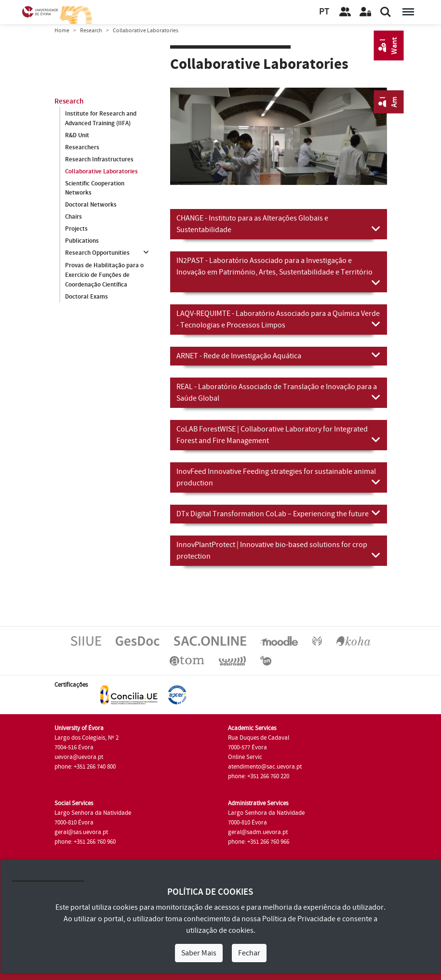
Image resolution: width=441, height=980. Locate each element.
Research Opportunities (97, 253)
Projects (76, 229)
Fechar (249, 953)
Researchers (82, 147)
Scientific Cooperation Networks (95, 188)
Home (62, 31)
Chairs (73, 217)
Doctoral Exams (87, 297)
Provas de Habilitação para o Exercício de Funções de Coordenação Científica (104, 275)
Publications (82, 241)
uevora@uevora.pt (79, 757)
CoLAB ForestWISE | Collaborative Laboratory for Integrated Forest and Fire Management (279, 435)
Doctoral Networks (91, 205)
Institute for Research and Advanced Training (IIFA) (101, 118)
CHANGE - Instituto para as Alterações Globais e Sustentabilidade (279, 224)
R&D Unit (77, 135)
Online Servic (245, 757)
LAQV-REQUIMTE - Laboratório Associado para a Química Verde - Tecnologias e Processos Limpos (279, 319)
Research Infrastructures (99, 159)
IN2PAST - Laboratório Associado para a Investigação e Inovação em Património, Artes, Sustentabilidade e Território (279, 272)
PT (324, 12)
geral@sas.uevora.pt (81, 832)
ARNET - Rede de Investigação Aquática (279, 355)
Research (91, 31)
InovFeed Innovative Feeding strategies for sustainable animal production (279, 477)
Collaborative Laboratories (101, 171)
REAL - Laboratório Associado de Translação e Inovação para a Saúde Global (279, 392)
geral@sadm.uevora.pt (258, 832)
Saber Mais (199, 953)
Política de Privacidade (299, 919)
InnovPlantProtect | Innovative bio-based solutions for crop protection (279, 550)
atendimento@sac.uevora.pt (265, 767)
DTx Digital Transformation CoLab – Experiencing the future (279, 513)
